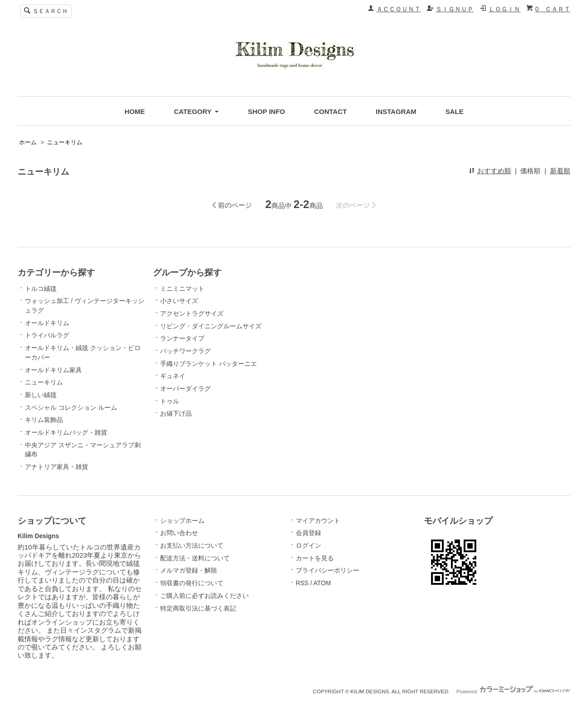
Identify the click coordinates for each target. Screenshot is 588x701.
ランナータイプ (182, 338)
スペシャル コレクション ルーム (71, 407)
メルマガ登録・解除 (189, 570)
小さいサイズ (179, 301)
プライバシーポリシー (327, 570)
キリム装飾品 (44, 420)
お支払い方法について (192, 545)
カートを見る (315, 558)
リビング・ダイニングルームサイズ (211, 326)
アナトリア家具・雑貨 (57, 467)
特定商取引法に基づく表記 (198, 608)
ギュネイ (173, 376)
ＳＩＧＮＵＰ (455, 9)
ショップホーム (182, 521)
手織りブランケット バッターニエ (209, 364)
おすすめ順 (494, 171)
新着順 (560, 171)
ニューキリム (65, 142)
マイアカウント (318, 521)
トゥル (170, 401)
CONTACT (330, 111)
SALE (455, 111)
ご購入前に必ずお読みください (204, 596)
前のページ (235, 205)
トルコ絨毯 (41, 289)
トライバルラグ (47, 335)
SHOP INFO (266, 111)
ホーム (28, 142)
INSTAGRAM (396, 111)
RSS (302, 583)
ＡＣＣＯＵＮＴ (398, 9)
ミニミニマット (182, 289)
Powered (513, 692)
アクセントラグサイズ (192, 313)
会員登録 (308, 533)
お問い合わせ (179, 533)
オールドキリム (47, 323)
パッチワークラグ (185, 351)
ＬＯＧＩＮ (504, 9)
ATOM (322, 583)
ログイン (308, 545)
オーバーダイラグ (185, 388)
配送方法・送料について (195, 558)
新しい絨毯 (41, 395)
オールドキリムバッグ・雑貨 (66, 432)
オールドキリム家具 (53, 370)
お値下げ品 (176, 413)
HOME (135, 111)
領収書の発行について (192, 583)
